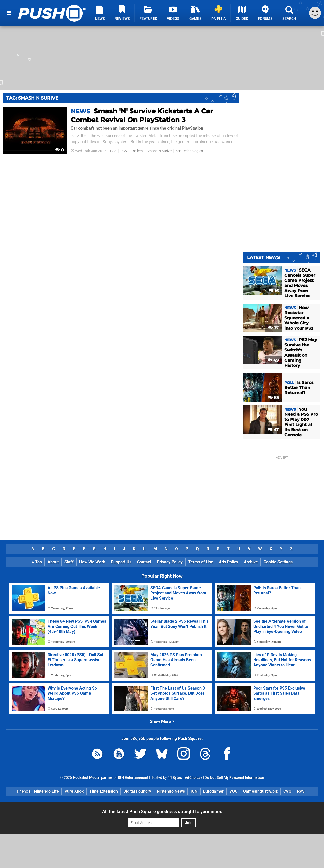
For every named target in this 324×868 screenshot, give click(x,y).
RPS (301, 791)
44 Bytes (175, 778)
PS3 (113, 151)
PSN (124, 151)
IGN (194, 791)
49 (273, 360)
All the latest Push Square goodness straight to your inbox (162, 812)
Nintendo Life (46, 791)
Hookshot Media (86, 778)
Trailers (137, 151)
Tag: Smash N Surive (32, 98)
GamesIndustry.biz (260, 791)
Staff (69, 562)
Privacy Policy (170, 562)
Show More (162, 722)
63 (273, 398)
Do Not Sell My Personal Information (234, 778)
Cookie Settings (278, 562)
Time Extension (103, 791)
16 (274, 291)
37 (273, 328)
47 (273, 430)
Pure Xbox (74, 791)
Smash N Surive (159, 151)
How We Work (92, 562)
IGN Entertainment (133, 778)
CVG (287, 791)
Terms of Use (201, 562)
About (53, 562)
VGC (233, 791)
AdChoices (193, 778)
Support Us (121, 562)
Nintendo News (171, 791)
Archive (251, 562)
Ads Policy (228, 562)
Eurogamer (213, 791)
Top (37, 562)
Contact (144, 562)
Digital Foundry (137, 791)
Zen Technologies (189, 151)
